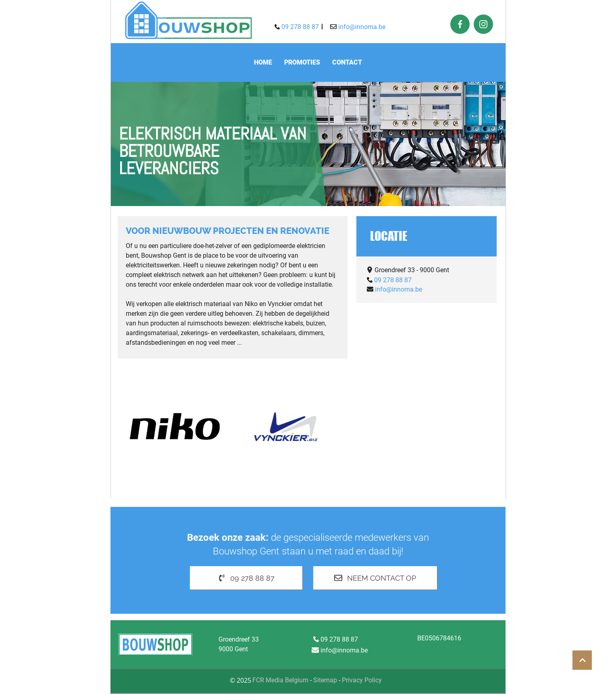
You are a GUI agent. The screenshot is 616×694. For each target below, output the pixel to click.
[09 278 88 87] (297, 27)
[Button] (582, 660)
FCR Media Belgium (281, 680)
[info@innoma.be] (358, 27)
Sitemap (325, 680)
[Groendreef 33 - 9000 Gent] (408, 270)
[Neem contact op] (375, 578)
